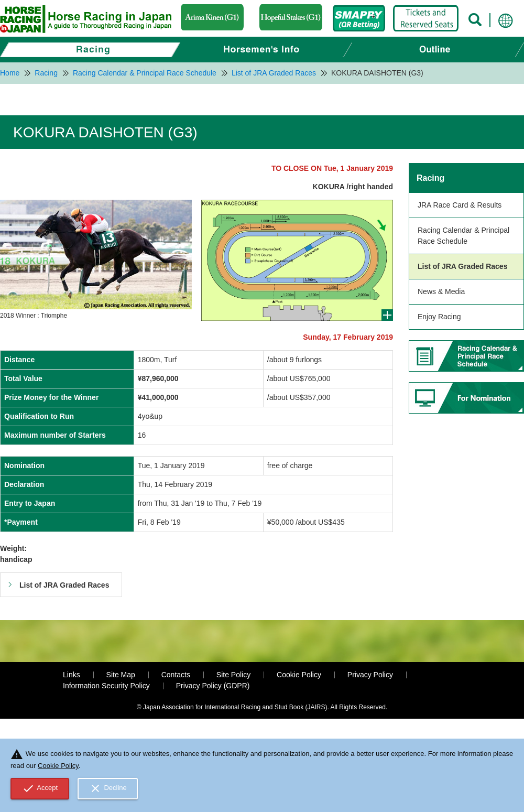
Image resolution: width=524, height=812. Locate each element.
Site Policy (233, 675)
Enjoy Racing (439, 317)
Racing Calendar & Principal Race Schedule (463, 236)
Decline (108, 788)
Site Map (121, 675)
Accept (40, 788)
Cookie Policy (299, 675)
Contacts (176, 675)
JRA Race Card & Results (460, 205)
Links (72, 675)
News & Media (441, 291)
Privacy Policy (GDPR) (213, 686)
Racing (430, 178)
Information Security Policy (106, 686)
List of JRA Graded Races (462, 266)
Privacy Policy (370, 675)
